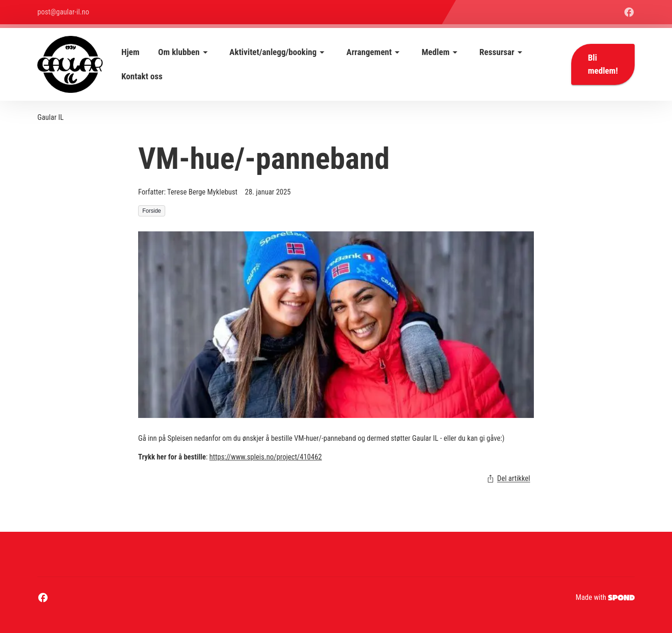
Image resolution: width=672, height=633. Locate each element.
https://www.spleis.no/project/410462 (266, 457)
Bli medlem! (603, 64)
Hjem (130, 52)
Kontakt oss (142, 77)
